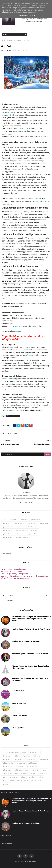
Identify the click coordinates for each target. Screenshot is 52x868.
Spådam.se (29, 355)
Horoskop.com (36, 198)
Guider (24, 753)
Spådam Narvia (8, 530)
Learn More (23, 15)
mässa (12, 781)
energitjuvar (14, 777)
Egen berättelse (14, 753)
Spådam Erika (7, 523)
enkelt (23, 777)
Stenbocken (16, 326)
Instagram (17, 331)
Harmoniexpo (34, 753)
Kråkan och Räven (19, 715)
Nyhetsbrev (18, 41)
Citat (4, 753)
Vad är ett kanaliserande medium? (26, 641)
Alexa (4, 520)
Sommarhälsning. (19, 703)
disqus (48, 454)
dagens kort (33, 774)
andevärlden (35, 770)
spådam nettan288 (22, 537)
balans (5, 774)
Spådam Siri (33, 530)
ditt (31, 326)
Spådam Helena (43, 523)
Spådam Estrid (19, 523)
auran (45, 770)
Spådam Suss (21, 534)
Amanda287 (13, 520)
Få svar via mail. (18, 691)
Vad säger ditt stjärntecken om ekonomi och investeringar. (25, 576)
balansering (14, 774)
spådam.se (9, 112)
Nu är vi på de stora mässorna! (13, 569)
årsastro (5, 784)
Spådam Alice (36, 520)
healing (40, 777)
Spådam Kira (21, 527)
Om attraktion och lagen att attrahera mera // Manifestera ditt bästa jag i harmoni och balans (31, 619)
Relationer (37, 756)
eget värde (44, 774)
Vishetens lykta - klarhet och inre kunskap (30, 654)
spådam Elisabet (34, 534)
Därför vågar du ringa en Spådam (14, 574)
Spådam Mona (33, 527)
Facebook (24, 595)
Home (3, 41)
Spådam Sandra (21, 530)
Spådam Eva (31, 523)
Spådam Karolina (8, 527)
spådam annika (8, 537)
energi (5, 777)
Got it (32, 15)
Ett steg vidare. (18, 728)
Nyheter (9, 41)
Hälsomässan (7, 756)
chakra (23, 774)
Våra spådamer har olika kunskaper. (16, 578)
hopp (5, 781)
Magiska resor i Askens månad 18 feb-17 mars (31, 629)
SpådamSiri (18, 770)
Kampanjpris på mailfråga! (12, 571)
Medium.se (24, 128)
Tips (26, 770)
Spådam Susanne (8, 534)
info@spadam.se (11, 410)
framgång (31, 777)
